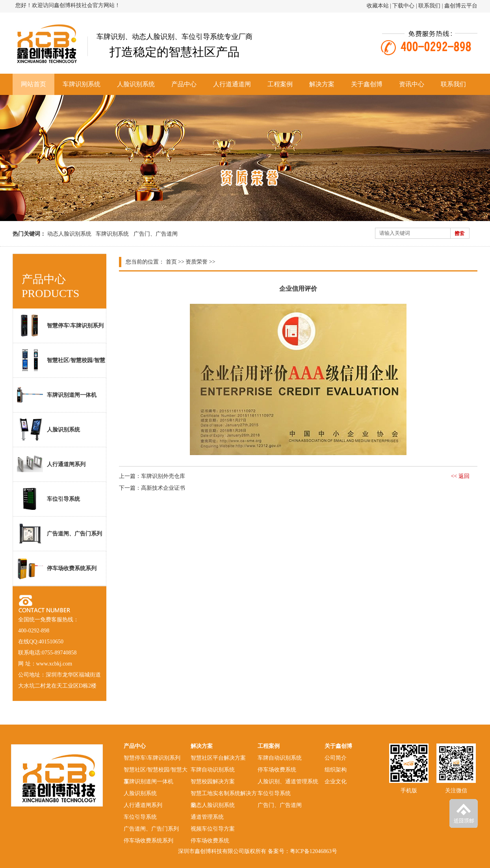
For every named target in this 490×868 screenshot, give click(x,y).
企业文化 (336, 782)
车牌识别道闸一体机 (57, 395)
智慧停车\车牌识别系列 (60, 325)
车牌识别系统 (82, 84)
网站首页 (33, 84)
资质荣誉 (197, 262)
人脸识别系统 (136, 84)
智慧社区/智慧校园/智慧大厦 (59, 363)
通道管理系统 (207, 817)
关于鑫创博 (367, 84)
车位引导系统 (48, 499)
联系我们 (429, 6)
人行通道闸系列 (51, 464)
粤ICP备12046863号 (314, 851)
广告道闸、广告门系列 (59, 533)
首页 (171, 262)
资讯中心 (412, 84)
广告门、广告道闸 (156, 234)
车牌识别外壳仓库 (163, 476)
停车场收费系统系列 (57, 568)
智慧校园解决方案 (213, 782)
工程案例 (280, 84)
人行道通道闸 (232, 84)
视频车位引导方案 (213, 829)
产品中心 (184, 84)
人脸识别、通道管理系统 (288, 782)
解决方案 (322, 84)
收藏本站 (378, 6)
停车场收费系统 (210, 841)
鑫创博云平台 (461, 6)
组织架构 (336, 770)
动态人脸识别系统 (69, 234)
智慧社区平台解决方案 (218, 758)
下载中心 (403, 6)
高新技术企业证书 (163, 488)
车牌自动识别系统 (213, 770)
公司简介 (336, 758)
